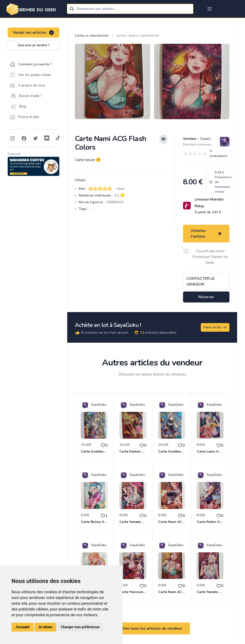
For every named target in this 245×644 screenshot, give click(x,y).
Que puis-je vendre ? (34, 45)
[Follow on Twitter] (35, 138)
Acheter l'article (206, 234)
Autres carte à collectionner (138, 36)
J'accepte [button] (22, 627)
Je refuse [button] (45, 627)
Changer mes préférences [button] (80, 627)
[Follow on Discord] (47, 138)
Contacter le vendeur (200, 281)
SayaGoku (208, 139)
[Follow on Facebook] (24, 138)
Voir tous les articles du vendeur (152, 628)
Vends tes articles (34, 33)
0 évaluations (219, 154)
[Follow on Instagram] (12, 138)
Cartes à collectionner (92, 36)
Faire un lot (215, 327)
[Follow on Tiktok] (58, 138)
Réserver (206, 297)
